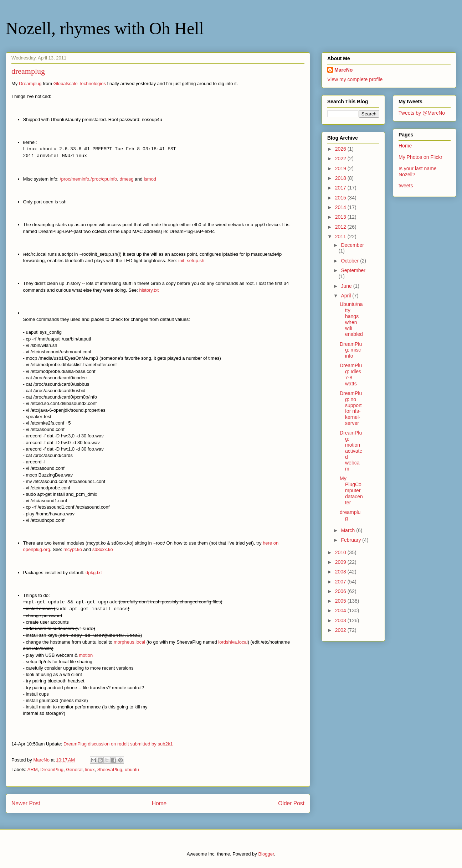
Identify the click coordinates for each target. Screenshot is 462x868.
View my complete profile (355, 79)
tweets (406, 186)
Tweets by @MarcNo (422, 113)
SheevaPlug (110, 770)
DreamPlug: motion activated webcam (351, 451)
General (74, 770)
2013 (341, 217)
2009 (341, 562)
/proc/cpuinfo (104, 179)
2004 (341, 610)
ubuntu (132, 770)
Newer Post (26, 803)
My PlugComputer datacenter (351, 490)
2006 (341, 591)
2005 (341, 601)
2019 (341, 168)
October (350, 261)
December (352, 245)
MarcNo (343, 70)
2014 (341, 207)
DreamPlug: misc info (351, 350)
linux (90, 770)
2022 (341, 158)
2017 (341, 188)
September (353, 270)
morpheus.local (129, 642)
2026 (341, 149)
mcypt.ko (73, 549)
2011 (341, 237)
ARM (33, 770)
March (348, 530)
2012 (341, 227)
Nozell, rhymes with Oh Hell (105, 28)
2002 (341, 630)
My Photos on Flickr (420, 157)
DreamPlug (52, 770)
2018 (341, 178)
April (346, 296)
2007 (341, 582)
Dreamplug (30, 84)
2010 (341, 552)
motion (86, 655)
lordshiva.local (233, 642)
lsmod (150, 179)
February (351, 540)
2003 (341, 620)
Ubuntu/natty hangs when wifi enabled (351, 319)
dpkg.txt (94, 573)
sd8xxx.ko (103, 549)
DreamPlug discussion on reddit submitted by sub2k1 (118, 744)
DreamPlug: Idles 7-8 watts (351, 374)
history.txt (149, 290)
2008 (341, 572)
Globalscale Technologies (80, 84)
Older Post (291, 803)
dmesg (126, 179)
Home (159, 803)
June (347, 286)
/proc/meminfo (75, 179)
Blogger (266, 854)
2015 (341, 198)
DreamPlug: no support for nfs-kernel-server (351, 408)
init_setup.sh (191, 261)
